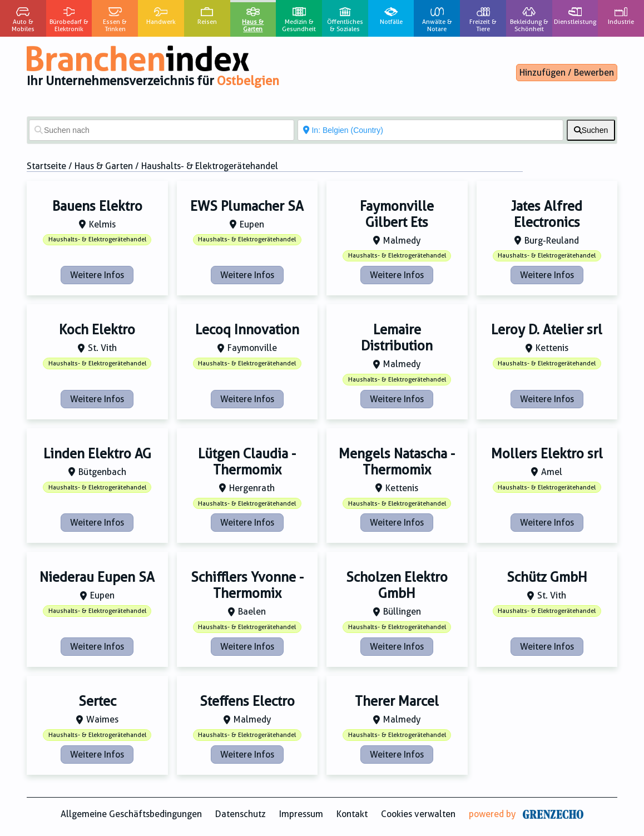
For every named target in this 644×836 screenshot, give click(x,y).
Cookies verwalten (418, 814)
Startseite (46, 166)
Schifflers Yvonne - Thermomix (247, 585)
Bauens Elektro (97, 206)
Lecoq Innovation (247, 330)
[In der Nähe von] (430, 130)
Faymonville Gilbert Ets (397, 214)
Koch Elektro (97, 330)
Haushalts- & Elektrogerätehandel (97, 239)
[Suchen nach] (162, 130)
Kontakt (352, 814)
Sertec (97, 701)
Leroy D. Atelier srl (547, 330)
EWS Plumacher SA (247, 206)
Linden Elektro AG (97, 454)
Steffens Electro (247, 701)
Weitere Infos (97, 275)
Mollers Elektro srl (547, 454)
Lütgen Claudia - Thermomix (247, 462)
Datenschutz (241, 814)
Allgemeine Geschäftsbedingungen (131, 814)
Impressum (301, 814)
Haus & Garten (104, 166)
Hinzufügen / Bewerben (567, 73)
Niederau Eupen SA (97, 577)
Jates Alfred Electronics (547, 214)
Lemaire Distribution (397, 338)
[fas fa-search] (591, 130)
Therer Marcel (397, 701)
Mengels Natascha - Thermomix (397, 462)
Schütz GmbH (547, 577)
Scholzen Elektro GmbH (397, 585)
